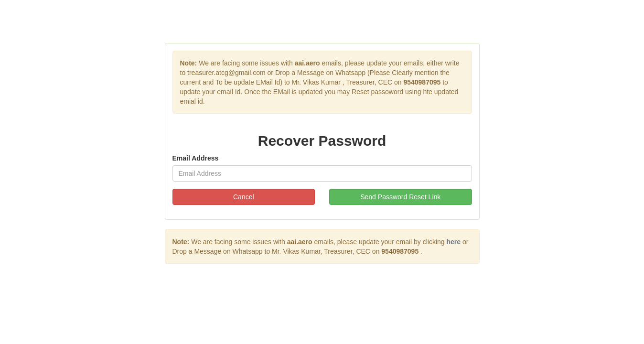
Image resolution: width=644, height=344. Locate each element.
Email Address (196, 158)
